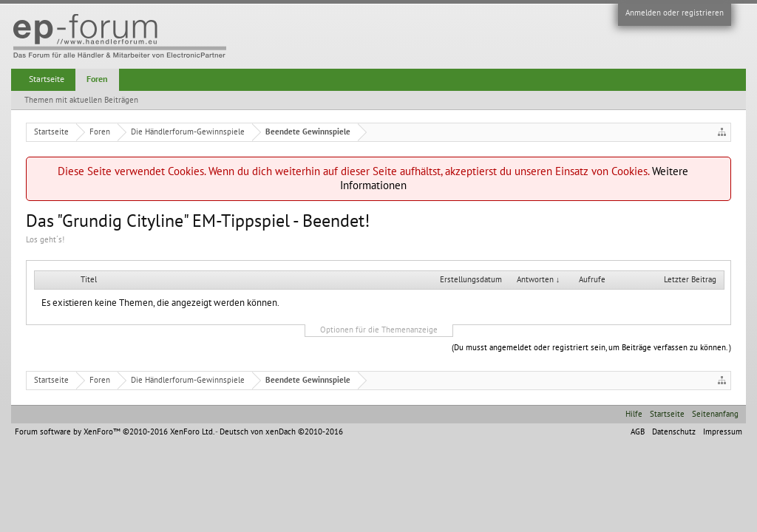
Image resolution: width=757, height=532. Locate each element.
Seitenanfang (715, 414)
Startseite (47, 79)
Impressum (723, 432)
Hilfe (634, 414)
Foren (97, 79)
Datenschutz (674, 432)
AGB (638, 432)
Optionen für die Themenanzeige (379, 330)
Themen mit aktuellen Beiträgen (81, 100)
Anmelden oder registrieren (675, 13)
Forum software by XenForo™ (114, 432)
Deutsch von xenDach (281, 432)
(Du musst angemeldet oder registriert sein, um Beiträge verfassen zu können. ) (591, 348)
